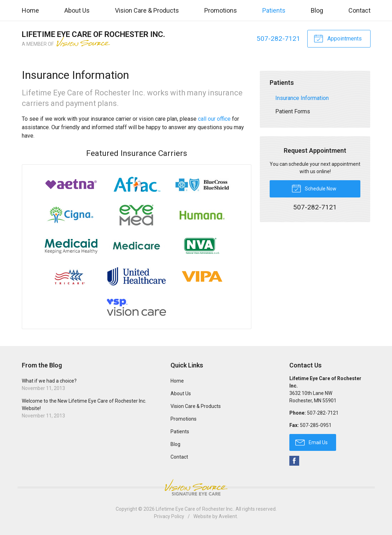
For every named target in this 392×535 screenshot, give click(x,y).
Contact (359, 10)
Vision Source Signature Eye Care (196, 487)
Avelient (228, 516)
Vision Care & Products (147, 10)
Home (30, 10)
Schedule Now (314, 188)
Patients (274, 10)
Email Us (311, 442)
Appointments (338, 38)
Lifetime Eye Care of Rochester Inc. (195, 509)
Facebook (294, 461)
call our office (214, 119)
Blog (317, 10)
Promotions (221, 10)
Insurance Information (302, 98)
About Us (77, 10)
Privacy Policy (169, 516)
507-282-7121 (278, 39)
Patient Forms (293, 111)
